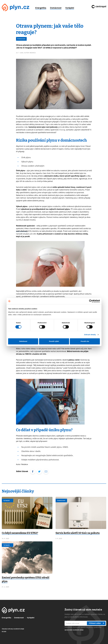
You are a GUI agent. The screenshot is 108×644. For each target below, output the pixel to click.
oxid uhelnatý (22, 231)
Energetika (41, 8)
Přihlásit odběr (97, 623)
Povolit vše (85, 341)
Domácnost (56, 8)
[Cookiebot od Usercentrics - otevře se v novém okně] (91, 301)
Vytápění (70, 8)
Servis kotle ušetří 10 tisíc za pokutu (78, 533)
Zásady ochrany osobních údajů (13, 629)
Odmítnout (23, 341)
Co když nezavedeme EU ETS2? (20, 533)
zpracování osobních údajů (74, 630)
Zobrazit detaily (90, 335)
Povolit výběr (54, 341)
